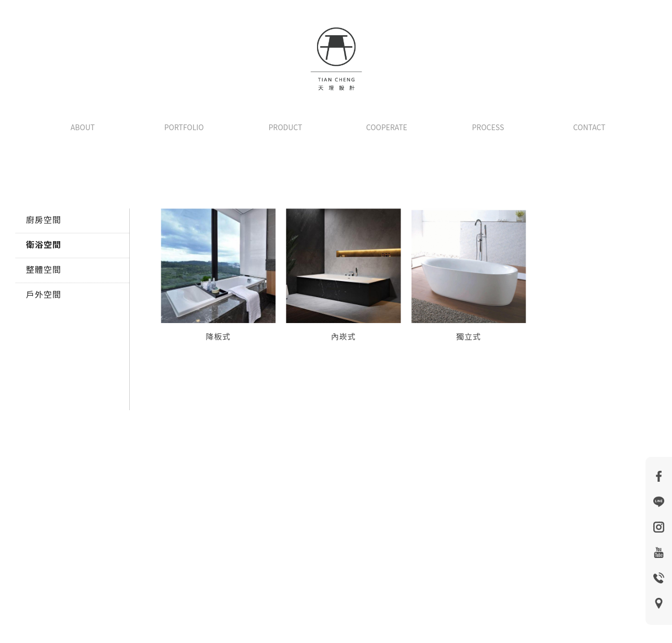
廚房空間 (44, 219)
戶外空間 (44, 294)
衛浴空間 (44, 244)
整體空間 (44, 269)
